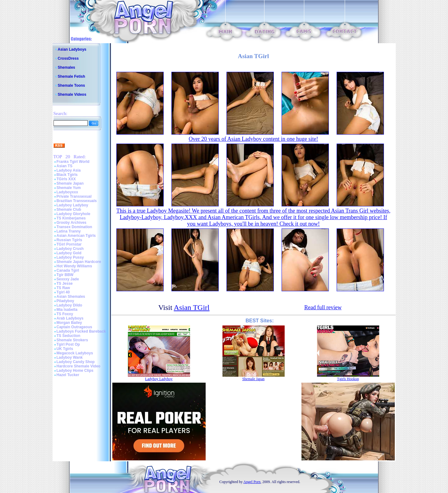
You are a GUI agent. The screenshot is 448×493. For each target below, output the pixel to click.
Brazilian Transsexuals (77, 201)
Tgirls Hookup (348, 379)
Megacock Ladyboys (75, 353)
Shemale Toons (72, 85)
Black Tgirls (67, 175)
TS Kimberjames (71, 218)
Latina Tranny (69, 231)
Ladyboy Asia (69, 170)
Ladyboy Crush (70, 249)
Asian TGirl (192, 307)
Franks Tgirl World (73, 162)
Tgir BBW (65, 275)
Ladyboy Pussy (70, 257)
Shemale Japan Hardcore (79, 262)
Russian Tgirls (70, 240)
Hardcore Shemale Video (79, 366)
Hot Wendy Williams (74, 266)
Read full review (323, 307)
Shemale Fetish (72, 76)
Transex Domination (75, 227)
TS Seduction (69, 336)
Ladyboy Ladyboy (72, 205)
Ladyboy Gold (69, 253)
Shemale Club (69, 210)
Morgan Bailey (69, 323)
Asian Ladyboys (72, 49)
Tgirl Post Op (68, 344)
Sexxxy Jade (68, 279)
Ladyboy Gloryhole (74, 214)
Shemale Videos (72, 94)
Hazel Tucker (68, 375)
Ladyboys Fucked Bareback (81, 331)
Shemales (67, 67)
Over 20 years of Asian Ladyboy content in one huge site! (254, 139)
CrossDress (68, 58)
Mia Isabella (67, 310)
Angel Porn (252, 482)
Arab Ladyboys (70, 318)
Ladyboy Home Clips (75, 371)
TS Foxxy (65, 314)
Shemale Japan (70, 183)
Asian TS (65, 166)
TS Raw (63, 288)
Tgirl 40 (63, 292)
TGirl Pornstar (69, 244)
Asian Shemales (71, 297)
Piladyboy (65, 301)
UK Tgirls (65, 349)
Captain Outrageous (75, 327)
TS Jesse (65, 283)
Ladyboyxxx (67, 192)
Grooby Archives (72, 223)
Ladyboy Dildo (70, 305)
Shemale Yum (69, 188)
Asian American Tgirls (76, 236)
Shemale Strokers (72, 340)
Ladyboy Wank (70, 357)
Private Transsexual (74, 196)
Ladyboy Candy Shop (76, 362)
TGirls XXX (66, 179)
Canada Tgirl (68, 270)
